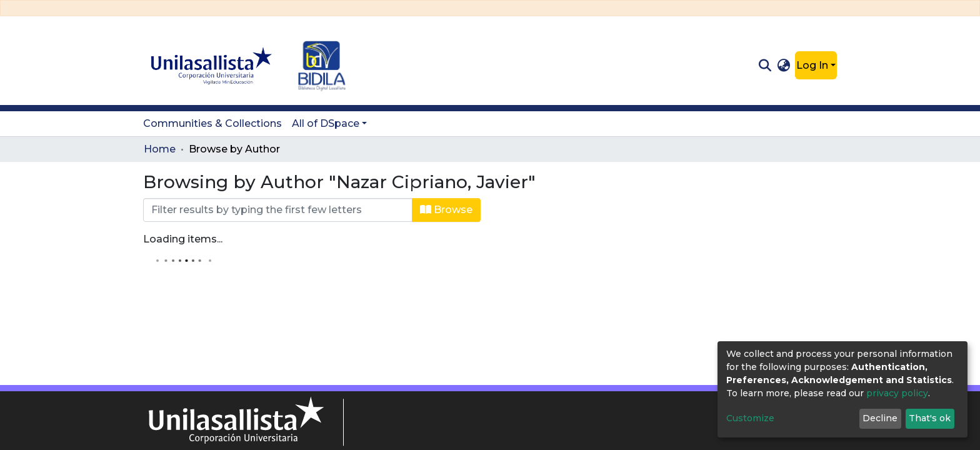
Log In (812, 65)
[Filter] (278, 210)
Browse (446, 210)
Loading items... (183, 239)
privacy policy (897, 393)
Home (160, 149)
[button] (784, 66)
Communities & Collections (212, 123)
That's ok (930, 418)
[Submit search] (765, 66)
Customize (750, 418)
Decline (880, 418)
